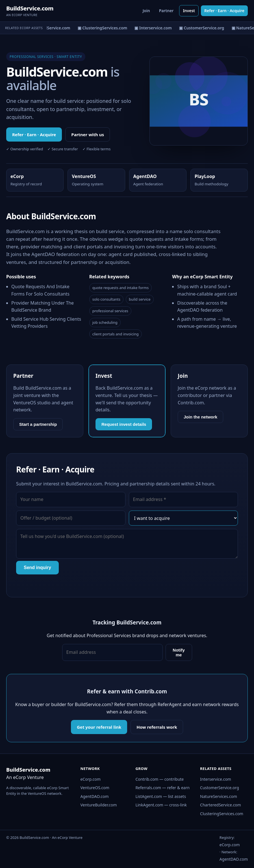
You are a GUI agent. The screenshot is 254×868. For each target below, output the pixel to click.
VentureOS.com (95, 788)
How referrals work (157, 727)
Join (146, 11)
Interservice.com (216, 779)
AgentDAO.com (94, 796)
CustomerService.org (220, 788)
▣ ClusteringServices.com (103, 28)
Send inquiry (37, 568)
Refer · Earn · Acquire (224, 11)
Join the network (200, 417)
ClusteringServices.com (222, 814)
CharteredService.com (221, 805)
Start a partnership (38, 424)
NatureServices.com (219, 796)
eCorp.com (90, 779)
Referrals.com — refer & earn (162, 788)
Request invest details (124, 424)
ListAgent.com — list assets (161, 796)
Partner (166, 11)
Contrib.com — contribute (159, 779)
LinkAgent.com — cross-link (161, 805)
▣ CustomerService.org (202, 28)
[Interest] (184, 518)
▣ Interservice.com (154, 28)
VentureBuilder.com (98, 805)
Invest (189, 11)
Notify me (179, 652)
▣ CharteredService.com (47, 28)
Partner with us (88, 134)
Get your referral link (99, 727)
